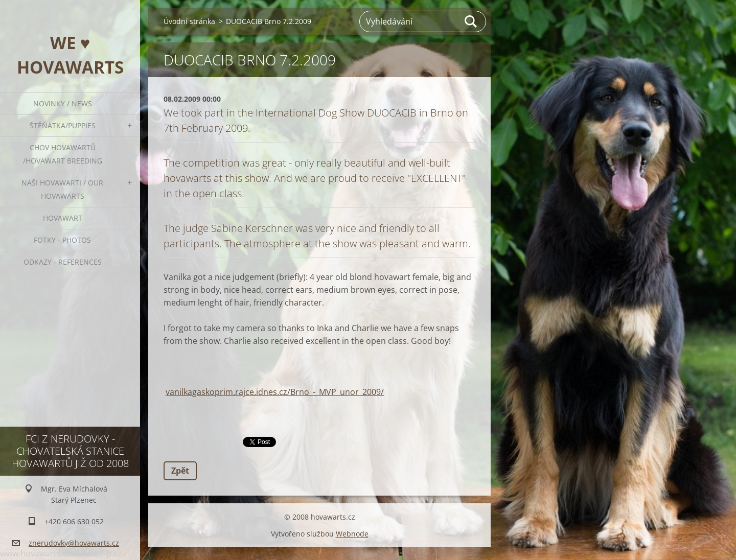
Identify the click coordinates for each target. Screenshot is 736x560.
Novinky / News (63, 103)
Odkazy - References (63, 262)
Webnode (352, 534)
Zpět (180, 471)
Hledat (471, 21)
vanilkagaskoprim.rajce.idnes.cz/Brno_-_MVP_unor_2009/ (275, 392)
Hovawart (63, 218)
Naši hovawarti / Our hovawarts (62, 189)
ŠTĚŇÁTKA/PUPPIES (63, 125)
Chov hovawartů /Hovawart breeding (63, 154)
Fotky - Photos (62, 240)
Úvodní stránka (189, 21)
